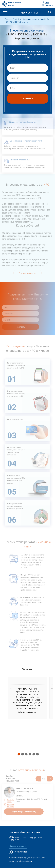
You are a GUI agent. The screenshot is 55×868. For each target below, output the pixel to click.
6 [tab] (37, 754)
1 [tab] (18, 754)
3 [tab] (26, 754)
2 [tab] (22, 754)
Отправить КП (27, 99)
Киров (47, 2)
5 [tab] (33, 754)
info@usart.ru (49, 5)
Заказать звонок (18, 846)
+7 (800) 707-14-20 (29, 13)
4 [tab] (29, 754)
